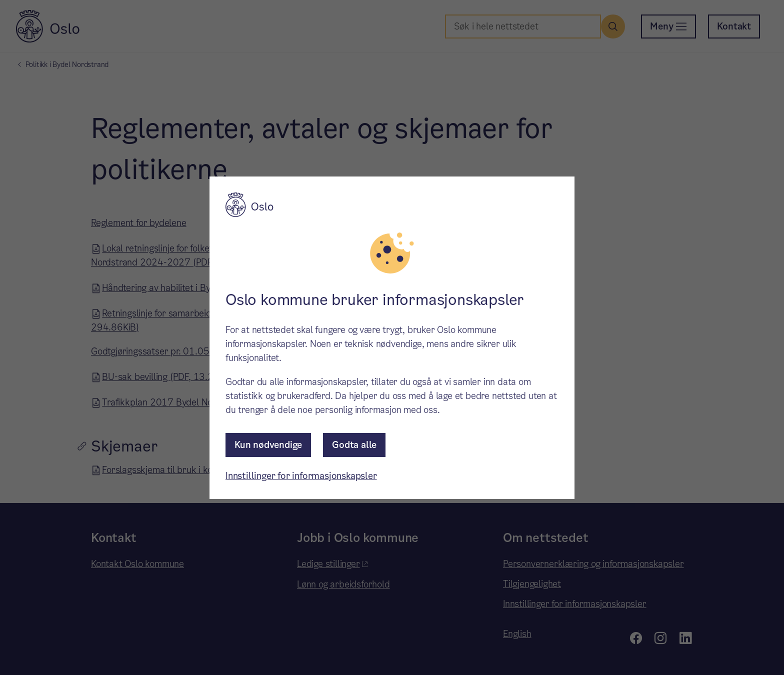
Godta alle (354, 445)
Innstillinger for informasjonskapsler (301, 476)
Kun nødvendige (268, 445)
